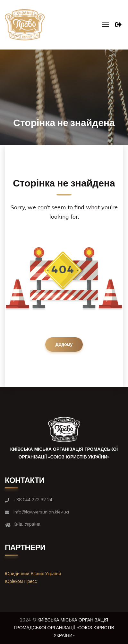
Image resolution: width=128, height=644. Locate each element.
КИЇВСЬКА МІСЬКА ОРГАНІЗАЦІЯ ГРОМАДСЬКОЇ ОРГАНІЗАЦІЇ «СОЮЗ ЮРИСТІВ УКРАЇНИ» (64, 628)
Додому (64, 344)
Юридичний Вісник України (33, 574)
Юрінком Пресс (21, 581)
